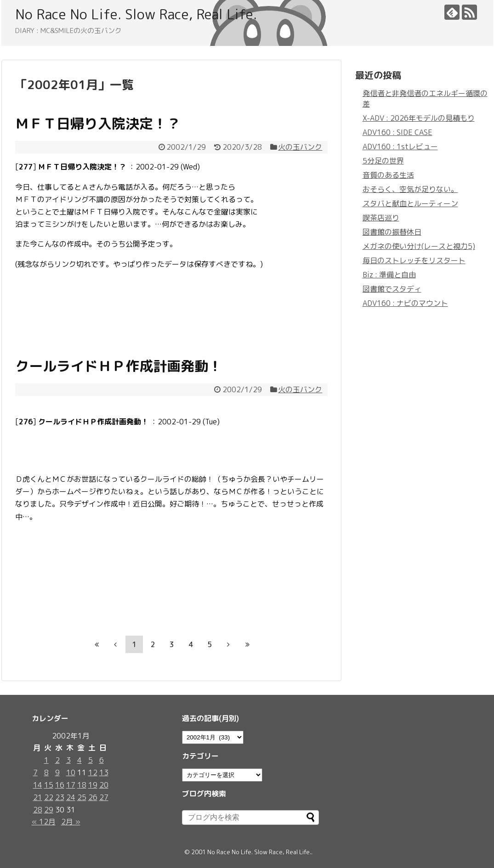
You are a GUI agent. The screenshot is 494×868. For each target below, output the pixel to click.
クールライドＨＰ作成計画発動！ (119, 366)
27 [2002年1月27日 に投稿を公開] (104, 797)
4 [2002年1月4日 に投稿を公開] (79, 760)
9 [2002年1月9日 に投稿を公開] (57, 772)
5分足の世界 (383, 161)
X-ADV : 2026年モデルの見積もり (419, 118)
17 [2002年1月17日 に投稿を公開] (71, 785)
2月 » (71, 822)
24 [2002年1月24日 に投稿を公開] (71, 797)
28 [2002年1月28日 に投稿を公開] (38, 810)
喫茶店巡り (381, 218)
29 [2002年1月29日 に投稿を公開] (49, 810)
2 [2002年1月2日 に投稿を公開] (57, 760)
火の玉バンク (300, 147)
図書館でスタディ (392, 289)
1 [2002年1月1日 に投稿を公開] (46, 760)
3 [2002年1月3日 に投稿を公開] (68, 760)
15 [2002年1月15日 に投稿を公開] (49, 785)
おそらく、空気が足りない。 (410, 189)
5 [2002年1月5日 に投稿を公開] (91, 760)
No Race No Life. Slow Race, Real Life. (136, 14)
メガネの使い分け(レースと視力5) (419, 246)
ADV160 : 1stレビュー (400, 147)
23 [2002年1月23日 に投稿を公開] (60, 797)
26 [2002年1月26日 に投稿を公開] (93, 797)
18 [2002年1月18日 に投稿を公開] (82, 785)
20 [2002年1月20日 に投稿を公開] (104, 785)
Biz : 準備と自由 (389, 275)
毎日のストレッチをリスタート (414, 260)
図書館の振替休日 (392, 232)
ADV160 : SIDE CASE (397, 132)
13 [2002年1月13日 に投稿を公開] (104, 772)
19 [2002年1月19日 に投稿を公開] (93, 785)
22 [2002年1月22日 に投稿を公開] (49, 797)
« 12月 (44, 822)
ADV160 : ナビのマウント (405, 303)
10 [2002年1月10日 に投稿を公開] (71, 772)
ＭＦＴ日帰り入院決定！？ (98, 124)
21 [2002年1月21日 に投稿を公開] (38, 797)
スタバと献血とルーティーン (410, 203)
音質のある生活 (388, 175)
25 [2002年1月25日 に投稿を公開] (82, 797)
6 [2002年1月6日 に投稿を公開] (102, 760)
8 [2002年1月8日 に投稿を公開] (46, 772)
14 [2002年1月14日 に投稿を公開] (38, 785)
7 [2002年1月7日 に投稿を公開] (35, 772)
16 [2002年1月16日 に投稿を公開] (60, 785)
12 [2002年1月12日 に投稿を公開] (93, 772)
